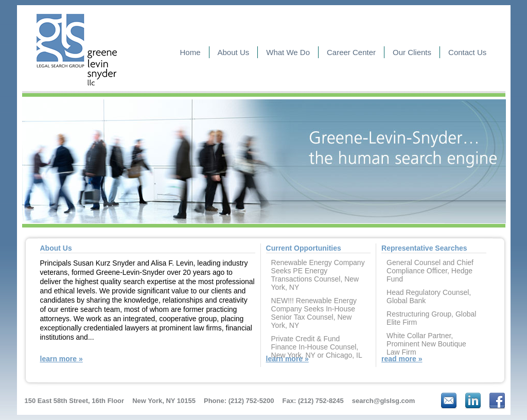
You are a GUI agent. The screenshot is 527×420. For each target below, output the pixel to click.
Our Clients (412, 52)
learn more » (62, 359)
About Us (234, 52)
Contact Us (467, 52)
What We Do (288, 52)
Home (190, 52)
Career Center (351, 52)
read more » (402, 359)
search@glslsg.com (384, 401)
